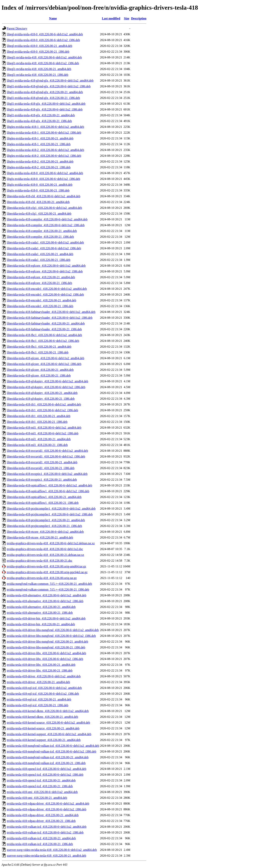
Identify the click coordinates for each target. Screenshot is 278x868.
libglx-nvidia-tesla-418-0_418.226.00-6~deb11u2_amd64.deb (45, 173)
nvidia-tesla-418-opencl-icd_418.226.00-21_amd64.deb (41, 780)
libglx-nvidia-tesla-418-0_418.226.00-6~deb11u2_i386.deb (43, 179)
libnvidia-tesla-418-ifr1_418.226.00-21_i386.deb (37, 422)
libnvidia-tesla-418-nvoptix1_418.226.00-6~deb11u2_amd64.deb (47, 474)
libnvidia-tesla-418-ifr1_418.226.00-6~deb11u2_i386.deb (42, 410)
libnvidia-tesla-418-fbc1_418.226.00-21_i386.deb (38, 352)
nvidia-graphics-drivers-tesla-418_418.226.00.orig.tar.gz (42, 578)
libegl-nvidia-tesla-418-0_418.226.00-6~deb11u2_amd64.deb (45, 34)
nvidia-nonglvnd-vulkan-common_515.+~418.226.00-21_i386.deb (48, 589)
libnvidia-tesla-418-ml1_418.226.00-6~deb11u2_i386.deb (43, 433)
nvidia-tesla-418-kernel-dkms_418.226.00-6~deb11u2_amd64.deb (48, 711)
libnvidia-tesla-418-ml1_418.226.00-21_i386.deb (37, 445)
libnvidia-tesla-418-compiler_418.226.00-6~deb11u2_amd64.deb (47, 219)
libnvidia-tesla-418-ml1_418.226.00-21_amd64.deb (39, 439)
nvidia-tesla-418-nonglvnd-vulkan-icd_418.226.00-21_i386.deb (46, 763)
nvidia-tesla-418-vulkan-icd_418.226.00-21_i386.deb (40, 844)
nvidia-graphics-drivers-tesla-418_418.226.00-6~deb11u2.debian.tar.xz (51, 543)
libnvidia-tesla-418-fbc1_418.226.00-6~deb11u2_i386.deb (43, 341)
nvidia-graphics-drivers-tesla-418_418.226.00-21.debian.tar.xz (45, 555)
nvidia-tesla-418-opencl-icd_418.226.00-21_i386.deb (40, 786)
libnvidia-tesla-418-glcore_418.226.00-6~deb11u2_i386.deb (44, 364)
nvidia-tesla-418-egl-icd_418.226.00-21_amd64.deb (39, 699)
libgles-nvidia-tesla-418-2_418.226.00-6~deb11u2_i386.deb (44, 156)
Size (127, 18)
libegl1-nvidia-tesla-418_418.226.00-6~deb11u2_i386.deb (43, 63)
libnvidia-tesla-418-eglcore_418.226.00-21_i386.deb (39, 283)
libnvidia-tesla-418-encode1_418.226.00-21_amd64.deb (41, 300)
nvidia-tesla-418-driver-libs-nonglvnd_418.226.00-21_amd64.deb (47, 642)
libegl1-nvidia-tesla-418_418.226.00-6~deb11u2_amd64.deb (44, 57)
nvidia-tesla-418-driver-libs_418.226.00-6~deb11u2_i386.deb (45, 659)
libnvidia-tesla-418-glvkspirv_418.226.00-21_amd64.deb (42, 393)
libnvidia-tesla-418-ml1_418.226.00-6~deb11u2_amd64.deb (44, 428)
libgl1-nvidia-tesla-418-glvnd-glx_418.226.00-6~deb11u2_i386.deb (49, 86)
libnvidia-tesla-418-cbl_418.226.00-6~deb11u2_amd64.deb (44, 196)
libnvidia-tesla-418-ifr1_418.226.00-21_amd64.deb (39, 416)
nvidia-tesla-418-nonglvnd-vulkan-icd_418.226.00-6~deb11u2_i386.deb (52, 751)
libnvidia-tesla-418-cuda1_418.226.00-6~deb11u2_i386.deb (44, 248)
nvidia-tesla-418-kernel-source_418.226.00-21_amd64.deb (43, 728)
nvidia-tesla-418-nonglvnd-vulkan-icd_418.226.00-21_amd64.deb (48, 757)
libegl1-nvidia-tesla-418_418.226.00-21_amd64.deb (39, 69)
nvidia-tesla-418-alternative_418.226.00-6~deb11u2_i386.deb (45, 601)
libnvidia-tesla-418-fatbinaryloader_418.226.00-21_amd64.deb (46, 323)
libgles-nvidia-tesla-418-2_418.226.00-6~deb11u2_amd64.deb (45, 150)
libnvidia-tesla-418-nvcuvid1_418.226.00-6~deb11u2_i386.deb (46, 456)
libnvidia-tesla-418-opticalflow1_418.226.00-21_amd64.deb (44, 497)
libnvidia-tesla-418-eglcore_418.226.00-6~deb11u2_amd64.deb (46, 266)
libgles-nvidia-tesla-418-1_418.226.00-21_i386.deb (39, 144)
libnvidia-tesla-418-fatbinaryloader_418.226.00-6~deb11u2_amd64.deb (51, 312)
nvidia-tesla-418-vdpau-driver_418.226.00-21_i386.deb (41, 821)
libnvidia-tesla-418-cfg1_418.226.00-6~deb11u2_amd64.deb (44, 208)
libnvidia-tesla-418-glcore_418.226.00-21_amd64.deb (40, 370)
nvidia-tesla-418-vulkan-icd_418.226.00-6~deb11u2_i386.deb (45, 832)
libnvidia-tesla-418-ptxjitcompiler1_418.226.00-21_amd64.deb (46, 520)
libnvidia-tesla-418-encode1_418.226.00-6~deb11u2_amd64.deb (47, 289)
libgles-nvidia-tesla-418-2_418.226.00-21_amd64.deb (40, 161)
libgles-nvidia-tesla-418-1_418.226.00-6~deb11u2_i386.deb (44, 133)
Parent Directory (17, 28)
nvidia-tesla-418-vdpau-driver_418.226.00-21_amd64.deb (43, 815)
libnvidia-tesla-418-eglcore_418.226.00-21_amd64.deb (41, 277)
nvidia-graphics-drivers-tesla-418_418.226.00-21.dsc (40, 561)
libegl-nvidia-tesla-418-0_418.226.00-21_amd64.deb (39, 46)
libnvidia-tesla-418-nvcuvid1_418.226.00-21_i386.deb (41, 468)
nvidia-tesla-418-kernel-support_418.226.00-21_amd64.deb (44, 740)
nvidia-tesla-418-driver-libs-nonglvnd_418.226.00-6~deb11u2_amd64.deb (53, 630)
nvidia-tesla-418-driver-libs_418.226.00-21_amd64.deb (41, 665)
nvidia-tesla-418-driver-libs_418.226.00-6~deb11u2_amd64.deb (46, 653)
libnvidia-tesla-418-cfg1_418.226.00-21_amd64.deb (39, 214)
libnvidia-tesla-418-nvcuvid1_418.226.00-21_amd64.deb (42, 462)
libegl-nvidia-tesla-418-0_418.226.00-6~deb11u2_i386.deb (43, 40)
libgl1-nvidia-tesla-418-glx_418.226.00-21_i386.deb (39, 121)
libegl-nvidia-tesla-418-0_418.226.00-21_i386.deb (38, 52)
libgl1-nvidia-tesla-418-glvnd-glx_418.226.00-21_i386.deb (43, 98)
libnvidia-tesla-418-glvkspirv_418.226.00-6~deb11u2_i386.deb (46, 387)
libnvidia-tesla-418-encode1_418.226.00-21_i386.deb (40, 306)
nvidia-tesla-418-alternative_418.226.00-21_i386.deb (40, 613)
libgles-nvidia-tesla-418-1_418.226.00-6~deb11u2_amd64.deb (45, 127)
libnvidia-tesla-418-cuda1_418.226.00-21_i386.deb (39, 260)
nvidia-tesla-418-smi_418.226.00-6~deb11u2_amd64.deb (42, 792)
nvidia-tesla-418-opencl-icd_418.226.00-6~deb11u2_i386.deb (45, 775)
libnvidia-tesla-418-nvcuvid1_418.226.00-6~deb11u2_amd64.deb (47, 451)
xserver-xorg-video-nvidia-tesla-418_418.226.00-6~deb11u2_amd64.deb (52, 850)
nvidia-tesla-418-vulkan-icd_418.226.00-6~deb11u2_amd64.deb (47, 827)
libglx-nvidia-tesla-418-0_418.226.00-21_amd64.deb (40, 185)
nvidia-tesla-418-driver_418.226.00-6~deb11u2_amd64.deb (44, 676)
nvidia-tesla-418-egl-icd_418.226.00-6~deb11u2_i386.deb (43, 694)
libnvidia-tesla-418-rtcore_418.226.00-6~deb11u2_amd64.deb (45, 532)
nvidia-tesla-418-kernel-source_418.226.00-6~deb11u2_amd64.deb (48, 723)
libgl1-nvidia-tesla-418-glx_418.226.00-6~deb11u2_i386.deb (45, 109)
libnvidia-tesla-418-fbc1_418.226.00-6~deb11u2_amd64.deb (44, 335)
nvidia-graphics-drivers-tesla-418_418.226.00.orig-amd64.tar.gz (46, 566)
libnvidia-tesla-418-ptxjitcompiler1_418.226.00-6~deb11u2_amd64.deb (51, 509)
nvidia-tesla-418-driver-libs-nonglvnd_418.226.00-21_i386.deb (46, 647)
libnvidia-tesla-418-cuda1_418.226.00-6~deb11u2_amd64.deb (45, 242)
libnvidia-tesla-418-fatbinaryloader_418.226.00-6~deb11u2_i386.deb (50, 318)
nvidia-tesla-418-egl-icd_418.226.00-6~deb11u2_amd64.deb (44, 688)
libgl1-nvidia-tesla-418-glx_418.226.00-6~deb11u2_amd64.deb (46, 104)
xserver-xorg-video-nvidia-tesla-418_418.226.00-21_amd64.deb (46, 856)
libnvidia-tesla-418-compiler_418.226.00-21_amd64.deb (42, 231)
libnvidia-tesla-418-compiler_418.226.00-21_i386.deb (40, 237)
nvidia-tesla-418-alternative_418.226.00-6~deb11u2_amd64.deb (47, 595)
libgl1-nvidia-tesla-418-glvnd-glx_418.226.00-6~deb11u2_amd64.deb (50, 80)
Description (139, 18)
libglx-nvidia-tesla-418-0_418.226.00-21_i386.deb (38, 190)
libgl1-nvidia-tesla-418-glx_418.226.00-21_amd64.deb (41, 115)
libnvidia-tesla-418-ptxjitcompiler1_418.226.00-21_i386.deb (44, 526)
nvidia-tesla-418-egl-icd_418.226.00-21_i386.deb (38, 705)
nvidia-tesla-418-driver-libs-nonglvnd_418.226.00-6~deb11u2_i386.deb (51, 636)
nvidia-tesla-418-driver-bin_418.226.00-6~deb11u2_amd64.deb (46, 618)
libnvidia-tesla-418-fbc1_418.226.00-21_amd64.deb (39, 347)
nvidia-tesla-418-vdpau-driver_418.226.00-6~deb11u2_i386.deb (47, 809)
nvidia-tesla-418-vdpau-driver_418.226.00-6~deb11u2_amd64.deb (48, 804)
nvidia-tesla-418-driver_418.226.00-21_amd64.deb (38, 682)
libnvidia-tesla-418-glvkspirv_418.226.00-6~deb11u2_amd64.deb (47, 381)
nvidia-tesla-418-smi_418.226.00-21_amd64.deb (37, 798)
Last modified (111, 18)
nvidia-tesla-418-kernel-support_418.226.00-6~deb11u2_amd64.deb (49, 734)
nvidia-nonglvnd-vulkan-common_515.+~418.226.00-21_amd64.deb (49, 584)
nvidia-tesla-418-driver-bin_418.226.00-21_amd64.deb (41, 624)
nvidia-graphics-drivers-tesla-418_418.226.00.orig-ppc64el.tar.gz (47, 572)
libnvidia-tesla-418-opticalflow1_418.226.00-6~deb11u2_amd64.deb (49, 485)
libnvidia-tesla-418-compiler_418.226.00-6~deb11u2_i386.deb (46, 225)
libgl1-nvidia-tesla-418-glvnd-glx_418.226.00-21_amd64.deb (45, 92)
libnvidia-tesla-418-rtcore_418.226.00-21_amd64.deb (40, 537)
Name (53, 18)
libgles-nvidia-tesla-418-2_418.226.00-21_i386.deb (39, 167)
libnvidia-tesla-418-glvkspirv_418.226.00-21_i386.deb (41, 399)
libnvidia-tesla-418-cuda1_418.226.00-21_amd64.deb (40, 254)
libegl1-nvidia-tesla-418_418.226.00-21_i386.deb (38, 75)
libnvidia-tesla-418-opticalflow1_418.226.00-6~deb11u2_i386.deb (48, 491)
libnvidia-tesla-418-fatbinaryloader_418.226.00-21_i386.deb (44, 329)
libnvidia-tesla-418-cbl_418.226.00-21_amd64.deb (38, 202)
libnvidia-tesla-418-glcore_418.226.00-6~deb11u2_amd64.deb (45, 358)
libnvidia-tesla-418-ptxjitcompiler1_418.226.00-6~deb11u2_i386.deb (50, 514)
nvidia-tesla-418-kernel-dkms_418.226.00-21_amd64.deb (42, 717)
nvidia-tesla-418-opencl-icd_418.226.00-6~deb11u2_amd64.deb (47, 769)
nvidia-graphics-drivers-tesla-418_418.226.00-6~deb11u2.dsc (45, 549)
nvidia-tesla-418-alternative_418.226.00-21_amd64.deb (41, 607)
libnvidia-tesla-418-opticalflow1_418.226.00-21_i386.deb (43, 503)
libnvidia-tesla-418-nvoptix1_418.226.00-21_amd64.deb (42, 480)
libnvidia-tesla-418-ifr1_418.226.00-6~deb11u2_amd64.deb (44, 404)
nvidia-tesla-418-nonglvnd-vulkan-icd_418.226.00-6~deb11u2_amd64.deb (53, 746)
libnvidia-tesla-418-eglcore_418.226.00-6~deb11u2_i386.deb (45, 271)
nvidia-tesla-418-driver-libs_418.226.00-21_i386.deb (40, 670)
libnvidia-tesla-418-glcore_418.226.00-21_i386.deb (39, 375)
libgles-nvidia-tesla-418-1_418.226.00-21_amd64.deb (40, 138)
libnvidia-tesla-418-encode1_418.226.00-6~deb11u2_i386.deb (45, 295)
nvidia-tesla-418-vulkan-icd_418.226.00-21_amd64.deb (41, 838)
